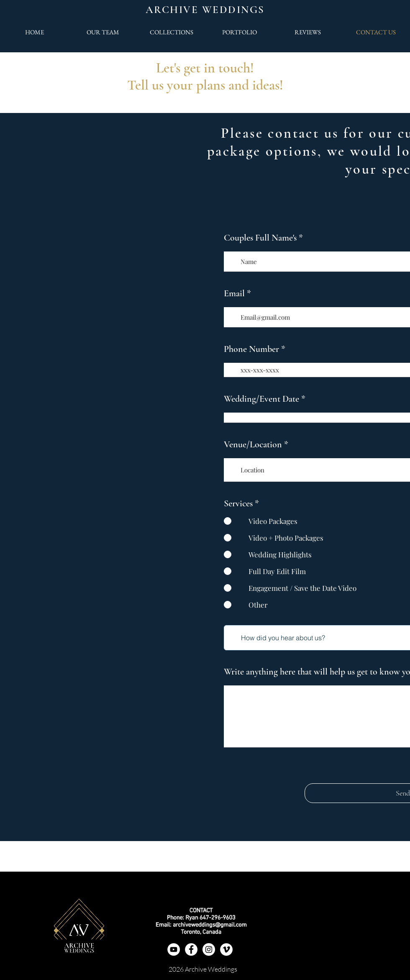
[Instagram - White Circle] (209, 949)
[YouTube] (174, 949)
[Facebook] (191, 949)
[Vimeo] (226, 949)
